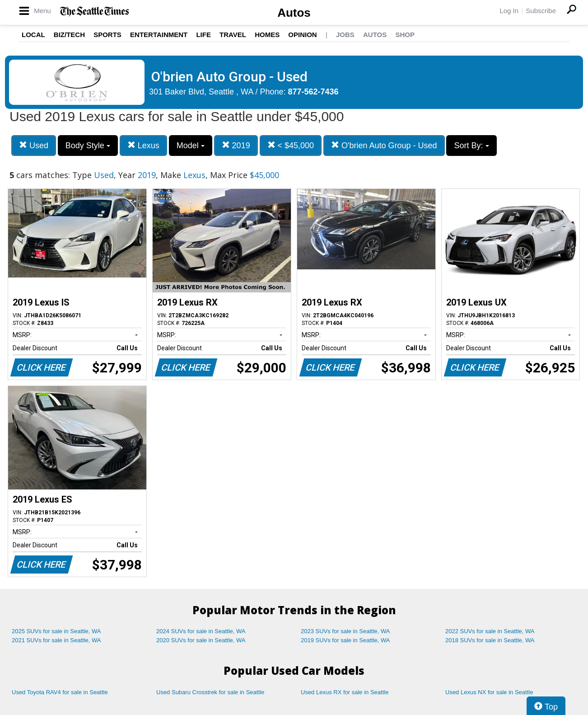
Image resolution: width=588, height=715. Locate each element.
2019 (236, 145)
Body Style (88, 146)
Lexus (143, 145)
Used (34, 145)
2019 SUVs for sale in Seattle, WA (345, 640)
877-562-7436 (313, 92)
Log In (509, 11)
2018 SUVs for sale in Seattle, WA (490, 640)
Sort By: (471, 146)
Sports (107, 35)
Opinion (302, 35)
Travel (233, 35)
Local (33, 35)
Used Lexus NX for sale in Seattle (489, 692)
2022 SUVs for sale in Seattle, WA (490, 631)
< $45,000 (291, 145)
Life (203, 35)
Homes (267, 35)
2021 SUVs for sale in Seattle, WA (56, 640)
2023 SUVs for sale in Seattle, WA (345, 631)
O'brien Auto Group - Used (384, 145)
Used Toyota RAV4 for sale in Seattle (60, 692)
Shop (405, 35)
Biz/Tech (69, 35)
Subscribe (541, 11)
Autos (294, 13)
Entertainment (159, 35)
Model (191, 146)
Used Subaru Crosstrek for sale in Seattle (210, 692)
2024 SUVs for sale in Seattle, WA (201, 631)
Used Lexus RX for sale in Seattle (345, 692)
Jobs (345, 35)
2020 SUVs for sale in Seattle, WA (201, 640)
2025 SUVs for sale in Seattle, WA (56, 631)
